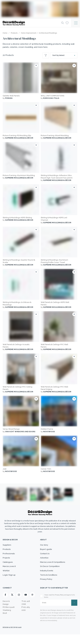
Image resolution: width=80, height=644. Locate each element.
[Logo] (29, 23)
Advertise (45, 561)
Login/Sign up (9, 583)
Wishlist (6, 577)
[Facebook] (5, 605)
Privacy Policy (47, 588)
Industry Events (48, 577)
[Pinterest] (32, 605)
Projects (7, 561)
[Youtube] (26, 605)
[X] (12, 605)
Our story (45, 545)
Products (7, 551)
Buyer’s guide (47, 551)
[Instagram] (19, 605)
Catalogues (8, 567)
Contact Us (45, 556)
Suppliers (7, 545)
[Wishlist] (67, 23)
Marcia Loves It (10, 572)
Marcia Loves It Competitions (54, 567)
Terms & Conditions (49, 583)
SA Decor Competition (51, 572)
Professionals (9, 556)
